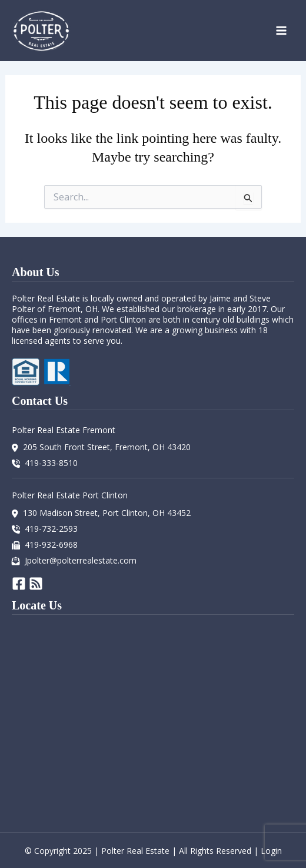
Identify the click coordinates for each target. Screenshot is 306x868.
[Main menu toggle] (281, 31)
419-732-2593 (51, 529)
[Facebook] (19, 584)
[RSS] (36, 584)
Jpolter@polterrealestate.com (81, 560)
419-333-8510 (51, 463)
